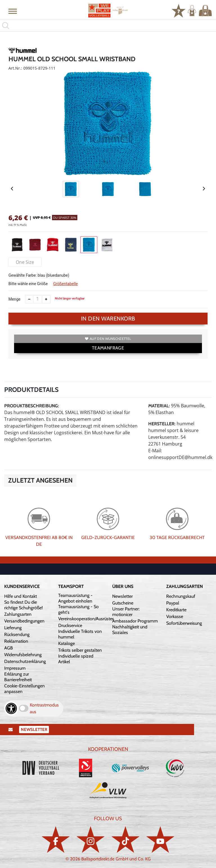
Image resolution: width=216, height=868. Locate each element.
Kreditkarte (176, 610)
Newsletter (122, 596)
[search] (108, 26)
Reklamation (16, 641)
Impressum (15, 668)
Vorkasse (175, 616)
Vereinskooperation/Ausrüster (86, 619)
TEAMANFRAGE (108, 348)
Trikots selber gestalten (80, 650)
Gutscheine (123, 603)
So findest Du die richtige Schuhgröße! (23, 605)
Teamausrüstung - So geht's (78, 609)
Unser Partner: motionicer (126, 612)
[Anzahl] (38, 299)
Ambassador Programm (135, 621)
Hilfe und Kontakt (21, 596)
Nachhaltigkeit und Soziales (130, 630)
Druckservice (70, 625)
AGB (9, 648)
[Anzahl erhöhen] (46, 299)
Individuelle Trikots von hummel (80, 634)
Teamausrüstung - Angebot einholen (75, 598)
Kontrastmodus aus (44, 708)
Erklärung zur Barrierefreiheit (18, 677)
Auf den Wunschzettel (108, 339)
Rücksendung (17, 634)
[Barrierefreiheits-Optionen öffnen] (11, 708)
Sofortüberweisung (184, 623)
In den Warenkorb (108, 319)
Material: (159, 406)
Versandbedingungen (24, 621)
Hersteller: (162, 424)
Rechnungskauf (181, 596)
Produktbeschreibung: (32, 406)
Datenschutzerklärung (25, 661)
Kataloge (67, 643)
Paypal (173, 603)
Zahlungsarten (18, 614)
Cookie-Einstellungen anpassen (24, 689)
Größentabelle (65, 284)
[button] (13, 11)
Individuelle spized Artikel (76, 659)
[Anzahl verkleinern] (29, 299)
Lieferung (13, 628)
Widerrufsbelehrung (23, 655)
